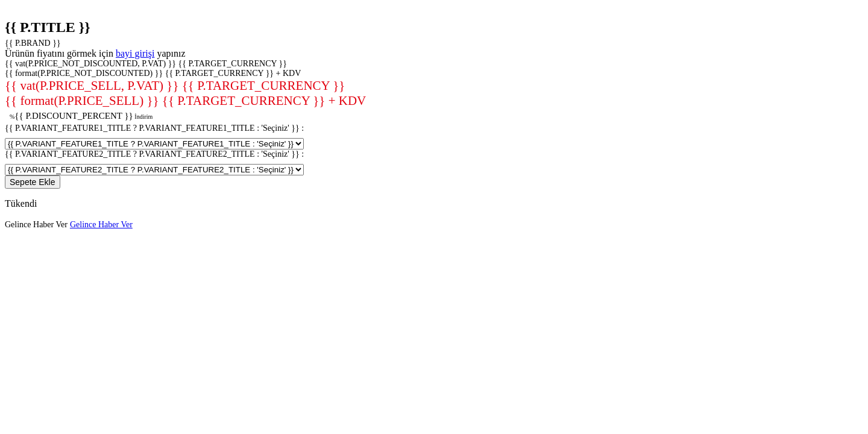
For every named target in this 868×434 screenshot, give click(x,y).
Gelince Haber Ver (36, 225)
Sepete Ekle (33, 182)
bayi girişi (135, 53)
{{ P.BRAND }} (33, 43)
